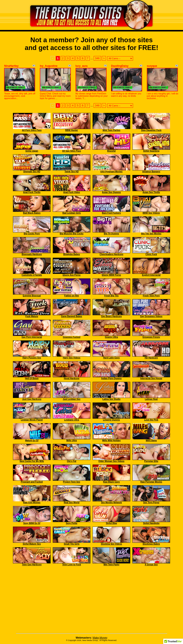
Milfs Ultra (71, 441)
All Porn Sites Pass (32, 130)
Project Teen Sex (72, 482)
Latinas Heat (151, 399)
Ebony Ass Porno (72, 275)
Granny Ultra (111, 337)
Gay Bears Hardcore (111, 316)
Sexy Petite (72, 523)
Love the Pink (151, 420)
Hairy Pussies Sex (32, 358)
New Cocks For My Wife (32, 461)
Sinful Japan (32, 151)
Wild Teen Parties (111, 130)
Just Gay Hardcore (32, 399)
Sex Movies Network (111, 503)
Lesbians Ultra (72, 420)
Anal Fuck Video (72, 192)
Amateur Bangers (151, 172)
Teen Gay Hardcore (32, 565)
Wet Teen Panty (112, 565)
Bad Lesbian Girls (72, 213)
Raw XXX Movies (32, 503)
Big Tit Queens (111, 234)
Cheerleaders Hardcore (111, 254)
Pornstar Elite (151, 461)
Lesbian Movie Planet (32, 420)
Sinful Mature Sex (32, 544)
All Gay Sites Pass (72, 151)
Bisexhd (111, 151)
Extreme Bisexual (32, 296)
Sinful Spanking (151, 151)
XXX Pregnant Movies (111, 172)
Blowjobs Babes (72, 254)
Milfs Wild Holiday (111, 441)
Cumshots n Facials (32, 275)
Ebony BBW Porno (111, 275)
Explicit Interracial (151, 275)
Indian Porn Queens (111, 378)
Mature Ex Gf (32, 441)
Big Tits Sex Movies (151, 234)
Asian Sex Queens (111, 192)
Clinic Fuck (151, 254)
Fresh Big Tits (111, 296)
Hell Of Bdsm (32, 378)
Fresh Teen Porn (151, 296)
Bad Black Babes (32, 213)
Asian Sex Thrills (151, 192)
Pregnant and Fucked (32, 482)
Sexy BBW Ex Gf (32, 523)
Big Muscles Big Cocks (71, 234)
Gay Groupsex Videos (151, 316)
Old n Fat (72, 461)
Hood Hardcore (71, 378)
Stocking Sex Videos (111, 544)
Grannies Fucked (72, 337)
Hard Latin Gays (111, 358)
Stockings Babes (151, 544)
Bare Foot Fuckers (112, 213)
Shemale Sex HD (32, 172)
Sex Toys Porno (151, 503)
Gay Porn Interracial (32, 337)
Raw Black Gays (111, 482)
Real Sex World (72, 503)
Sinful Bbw (112, 523)
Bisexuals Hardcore (32, 254)
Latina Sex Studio (112, 399)
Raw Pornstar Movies (151, 482)
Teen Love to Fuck (72, 565)
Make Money (100, 638)
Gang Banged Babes (72, 316)
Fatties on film (72, 296)
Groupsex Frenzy (151, 337)
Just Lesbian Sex (72, 399)
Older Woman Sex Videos (111, 461)
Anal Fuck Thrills (32, 192)
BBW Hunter (72, 130)
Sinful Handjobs (151, 523)
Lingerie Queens (111, 420)
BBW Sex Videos (151, 213)
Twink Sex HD (72, 172)
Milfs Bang (151, 441)
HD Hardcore (151, 358)
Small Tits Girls (72, 544)
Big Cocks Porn (32, 234)
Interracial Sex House (151, 378)
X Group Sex (151, 565)
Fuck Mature (32, 316)
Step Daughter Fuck (151, 130)
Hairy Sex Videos (72, 358)
